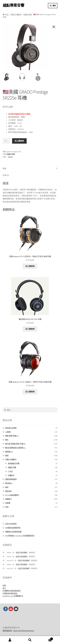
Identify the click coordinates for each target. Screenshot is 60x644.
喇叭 (7, 440)
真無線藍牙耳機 (14, 463)
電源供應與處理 (11, 479)
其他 (7, 507)
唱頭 (7, 456)
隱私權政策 (7, 631)
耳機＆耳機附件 (16, 14)
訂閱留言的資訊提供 (10, 593)
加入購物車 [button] (30, 266)
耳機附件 (11, 475)
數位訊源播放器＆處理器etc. (16, 448)
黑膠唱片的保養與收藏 (13, 532)
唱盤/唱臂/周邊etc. (12, 436)
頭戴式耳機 (27, 14)
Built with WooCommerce (24, 631)
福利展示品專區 (11, 428)
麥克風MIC (9, 483)
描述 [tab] (5, 168)
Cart (46, 638)
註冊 (4, 585)
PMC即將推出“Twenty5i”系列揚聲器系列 (20, 536)
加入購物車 (19, 141)
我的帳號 (10, 640)
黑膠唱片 (8, 499)
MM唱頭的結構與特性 (13, 528)
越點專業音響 (13, 5)
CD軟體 (8, 432)
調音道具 (8, 491)
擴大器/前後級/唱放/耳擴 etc (16, 444)
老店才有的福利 (11, 524)
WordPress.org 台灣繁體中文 (13, 596)
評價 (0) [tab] (6, 175)
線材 (7, 487)
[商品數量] (7, 141)
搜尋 (30, 640)
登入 (4, 588)
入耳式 (10, 471)
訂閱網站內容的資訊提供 (12, 591)
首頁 (7, 14)
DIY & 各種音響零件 (12, 495)
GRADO (10, 157)
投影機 (8, 503)
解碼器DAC (9, 452)
